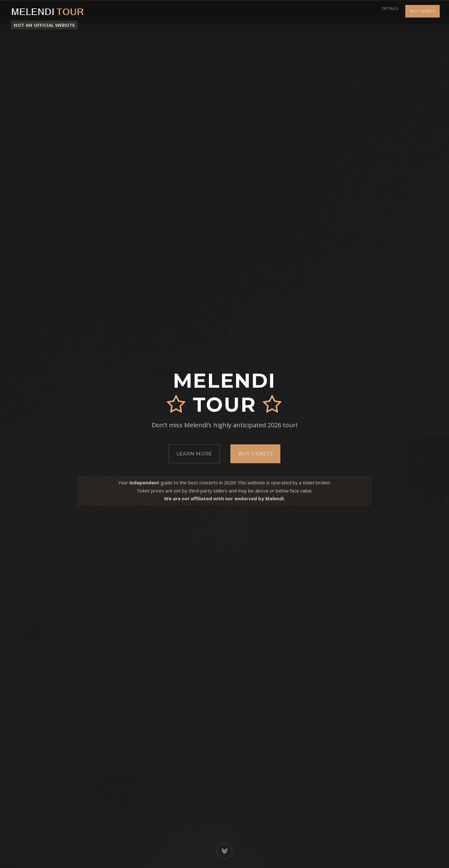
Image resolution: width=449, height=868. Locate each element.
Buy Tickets (422, 12)
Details (388, 12)
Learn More (194, 454)
